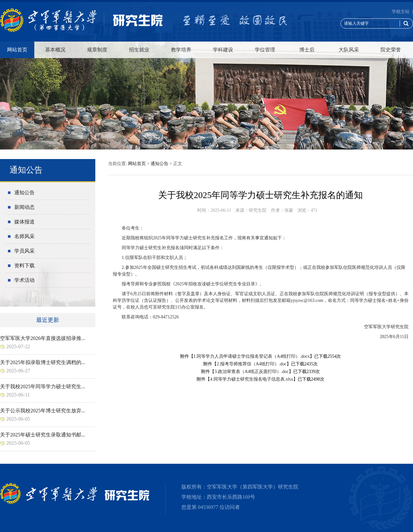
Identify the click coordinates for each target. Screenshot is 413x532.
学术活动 (24, 280)
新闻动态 (24, 207)
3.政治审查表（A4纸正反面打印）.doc (251, 372)
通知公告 (24, 193)
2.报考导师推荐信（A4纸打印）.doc (251, 364)
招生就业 (139, 50)
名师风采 (24, 236)
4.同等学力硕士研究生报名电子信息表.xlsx (251, 379)
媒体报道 (24, 222)
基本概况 (55, 50)
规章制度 (97, 50)
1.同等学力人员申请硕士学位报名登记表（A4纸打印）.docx (252, 356)
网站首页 (17, 50)
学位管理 (265, 50)
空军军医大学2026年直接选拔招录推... (43, 338)
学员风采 (24, 251)
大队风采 (349, 50)
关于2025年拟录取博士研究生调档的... (43, 362)
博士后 (307, 50)
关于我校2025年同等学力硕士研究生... (43, 386)
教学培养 (181, 50)
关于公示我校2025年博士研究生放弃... (43, 411)
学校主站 (401, 12)
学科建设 (223, 50)
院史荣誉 (391, 50)
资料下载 (24, 266)
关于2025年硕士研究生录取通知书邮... (43, 435)
